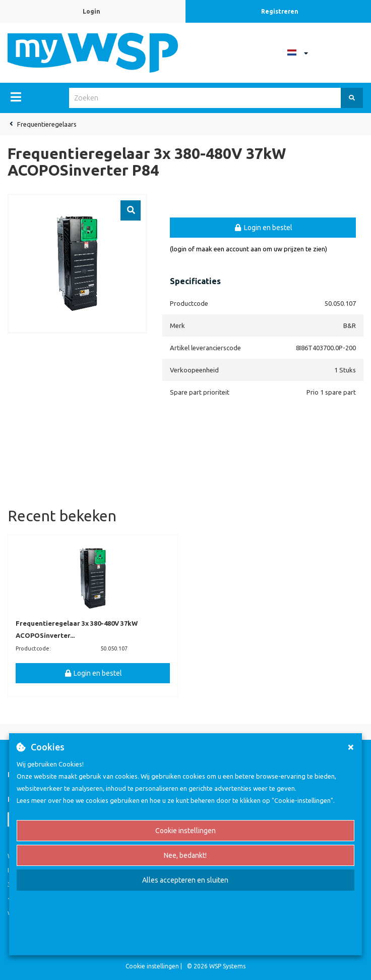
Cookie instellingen (185, 831)
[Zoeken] (352, 98)
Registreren (280, 11)
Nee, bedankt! (185, 855)
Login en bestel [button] (263, 228)
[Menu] (16, 97)
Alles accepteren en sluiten (185, 880)
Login (91, 11)
